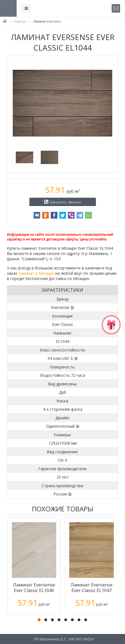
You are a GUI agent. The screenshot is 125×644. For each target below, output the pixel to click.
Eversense (60, 307)
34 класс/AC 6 (60, 358)
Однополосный (60, 426)
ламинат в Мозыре (36, 273)
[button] (39, 620)
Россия (60, 494)
